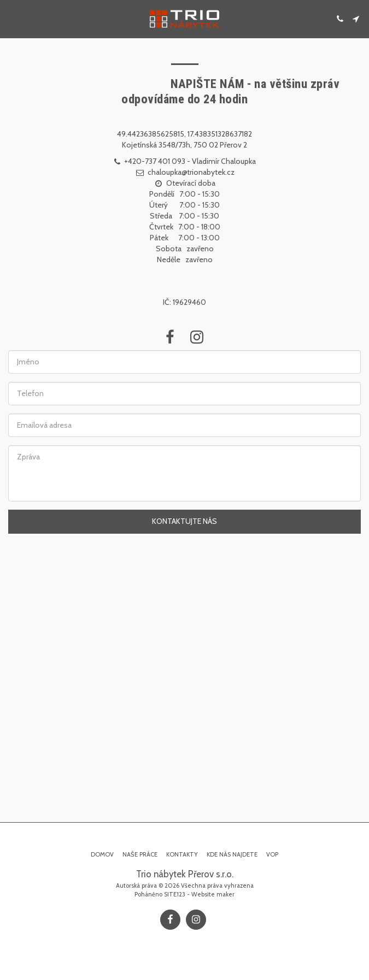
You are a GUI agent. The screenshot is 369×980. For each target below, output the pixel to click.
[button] (12, 19)
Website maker (213, 894)
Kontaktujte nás (184, 521)
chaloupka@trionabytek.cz (185, 172)
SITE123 (175, 894)
